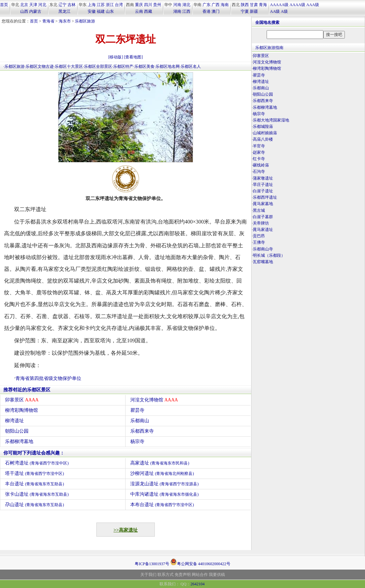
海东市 (65, 21)
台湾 (119, 5)
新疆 (254, 11)
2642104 (197, 584)
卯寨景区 (22, 400)
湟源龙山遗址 (165, 484)
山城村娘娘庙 (265, 133)
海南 (225, 5)
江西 (186, 11)
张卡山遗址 (37, 494)
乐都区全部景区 (98, 66)
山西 (24, 11)
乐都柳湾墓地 (19, 442)
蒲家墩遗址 (263, 178)
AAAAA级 (279, 5)
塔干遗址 (35, 473)
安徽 (92, 11)
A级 (284, 11)
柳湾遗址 (14, 421)
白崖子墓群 (263, 217)
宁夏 (245, 11)
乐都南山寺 (263, 249)
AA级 (275, 11)
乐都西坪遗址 (265, 197)
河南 (177, 5)
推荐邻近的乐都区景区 (27, 390)
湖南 (177, 11)
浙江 (110, 5)
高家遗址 (160, 463)
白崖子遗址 (263, 191)
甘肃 (254, 5)
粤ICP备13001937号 (152, 564)
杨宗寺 (137, 442)
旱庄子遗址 (263, 185)
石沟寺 (259, 171)
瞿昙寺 (137, 410)
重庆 (139, 5)
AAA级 (313, 5)
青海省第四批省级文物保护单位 (48, 378)
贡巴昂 (259, 236)
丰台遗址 (35, 484)
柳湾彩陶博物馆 (21, 410)
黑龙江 (64, 11)
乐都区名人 (191, 66)
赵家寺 (259, 152)
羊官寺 (259, 146)
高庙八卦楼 (263, 139)
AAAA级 (297, 5)
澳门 (216, 11)
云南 (139, 11)
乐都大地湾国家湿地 (271, 120)
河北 (42, 5)
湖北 (186, 5)
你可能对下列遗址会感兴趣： (34, 453)
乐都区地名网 (168, 66)
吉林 (72, 5)
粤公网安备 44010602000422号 (200, 562)
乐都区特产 (123, 66)
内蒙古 (35, 11)
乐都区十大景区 (69, 66)
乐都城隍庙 (263, 127)
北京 (24, 5)
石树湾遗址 (37, 463)
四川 (148, 5)
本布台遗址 (162, 505)
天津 (33, 5)
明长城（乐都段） (269, 255)
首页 (4, 5)
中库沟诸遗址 (165, 494)
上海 (92, 5)
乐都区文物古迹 (40, 66)
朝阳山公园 (17, 431)
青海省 (48, 21)
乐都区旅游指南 (269, 48)
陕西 (245, 5)
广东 (207, 5)
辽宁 (62, 5)
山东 (110, 11)
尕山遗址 (35, 505)
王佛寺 (259, 242)
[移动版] (116, 57)
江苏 (101, 5)
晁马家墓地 (263, 204)
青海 (263, 5)
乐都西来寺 (142, 431)
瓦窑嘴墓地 (263, 262)
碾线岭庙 (261, 165)
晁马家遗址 (263, 230)
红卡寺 (259, 159)
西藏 (148, 11)
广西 (216, 5)
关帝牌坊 (261, 223)
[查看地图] (134, 57)
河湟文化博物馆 (154, 400)
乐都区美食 (144, 66)
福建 (101, 11)
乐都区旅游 (85, 21)
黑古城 (259, 210)
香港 (207, 11)
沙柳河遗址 (162, 473)
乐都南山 (140, 421)
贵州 (157, 5)
